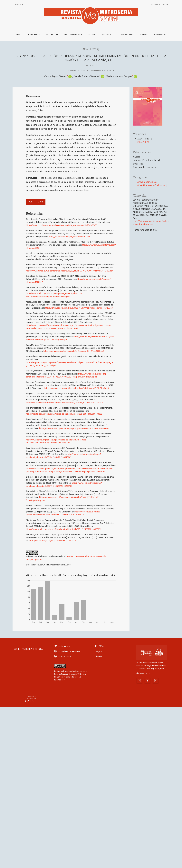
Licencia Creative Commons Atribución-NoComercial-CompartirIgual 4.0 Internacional (70, 838)
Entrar (144, 34)
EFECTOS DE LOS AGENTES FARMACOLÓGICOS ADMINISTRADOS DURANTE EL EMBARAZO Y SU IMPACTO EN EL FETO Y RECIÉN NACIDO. (88, 666)
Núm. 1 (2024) (91, 49)
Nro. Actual (52, 34)
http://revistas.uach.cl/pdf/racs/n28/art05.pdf (70, 237)
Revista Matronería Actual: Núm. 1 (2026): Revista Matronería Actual (103, 734)
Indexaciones (128, 34)
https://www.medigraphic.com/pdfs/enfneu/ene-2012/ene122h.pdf (74, 351)
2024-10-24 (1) (145, 142)
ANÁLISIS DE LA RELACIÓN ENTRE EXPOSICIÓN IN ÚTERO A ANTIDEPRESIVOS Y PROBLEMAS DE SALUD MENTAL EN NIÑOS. (92, 683)
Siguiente (108, 740)
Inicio (19, 34)
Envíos (91, 34)
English (99, 812)
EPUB (40, 202)
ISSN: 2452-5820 (63, 817)
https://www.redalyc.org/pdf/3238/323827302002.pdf (53, 541)
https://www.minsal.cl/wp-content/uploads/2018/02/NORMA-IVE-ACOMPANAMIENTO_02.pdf (69, 271)
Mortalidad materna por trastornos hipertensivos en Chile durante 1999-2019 (93, 713)
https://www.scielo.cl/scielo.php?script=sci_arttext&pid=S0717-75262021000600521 (64, 529)
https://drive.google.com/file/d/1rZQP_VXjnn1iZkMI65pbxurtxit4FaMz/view (79, 308)
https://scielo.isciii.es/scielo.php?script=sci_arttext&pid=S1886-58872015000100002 (64, 414)
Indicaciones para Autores (67, 812)
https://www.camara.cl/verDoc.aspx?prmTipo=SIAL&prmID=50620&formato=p (75, 428)
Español (20, 4)
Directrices (107, 34)
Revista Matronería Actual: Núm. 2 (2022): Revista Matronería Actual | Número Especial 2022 (111, 660)
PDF (30, 202)
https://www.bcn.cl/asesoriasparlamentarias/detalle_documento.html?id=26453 (62, 225)
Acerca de (33, 34)
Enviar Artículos (63, 807)
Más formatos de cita (146, 230)
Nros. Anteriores (73, 34)
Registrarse (160, 34)
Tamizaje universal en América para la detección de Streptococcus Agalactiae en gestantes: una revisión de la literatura (78, 724)
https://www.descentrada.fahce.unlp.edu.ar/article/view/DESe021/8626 (77, 388)
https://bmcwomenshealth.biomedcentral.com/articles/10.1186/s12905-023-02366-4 (64, 403)
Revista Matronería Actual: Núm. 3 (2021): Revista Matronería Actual (82, 676)
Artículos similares (24, 638)
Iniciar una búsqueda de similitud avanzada (51, 747)
